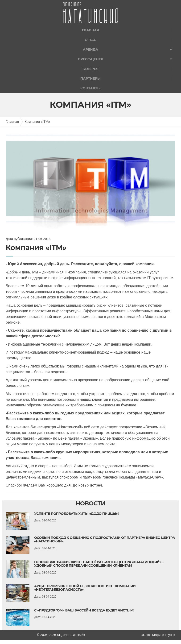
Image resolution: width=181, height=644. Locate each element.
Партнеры (90, 78)
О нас (90, 40)
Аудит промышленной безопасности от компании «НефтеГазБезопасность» (85, 588)
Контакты (90, 88)
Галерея (90, 69)
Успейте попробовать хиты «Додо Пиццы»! (76, 514)
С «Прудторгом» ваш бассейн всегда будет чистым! (84, 610)
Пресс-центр (90, 59)
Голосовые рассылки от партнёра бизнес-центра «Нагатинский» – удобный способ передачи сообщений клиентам (99, 564)
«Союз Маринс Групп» (158, 635)
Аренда (91, 50)
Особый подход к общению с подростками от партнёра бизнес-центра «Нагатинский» (105, 539)
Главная (90, 30)
